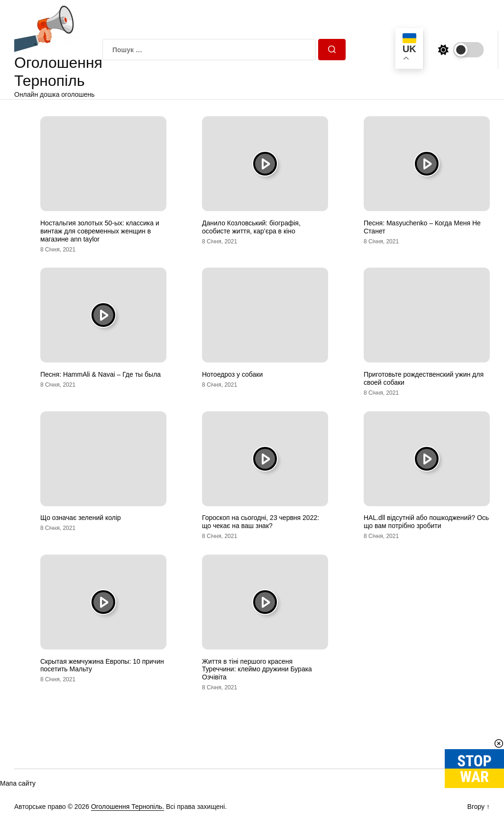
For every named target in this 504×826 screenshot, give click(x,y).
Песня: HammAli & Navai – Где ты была (101, 374)
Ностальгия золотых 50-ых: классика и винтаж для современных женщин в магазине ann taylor (100, 231)
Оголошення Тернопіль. (128, 807)
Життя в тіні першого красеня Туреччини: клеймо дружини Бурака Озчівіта (257, 669)
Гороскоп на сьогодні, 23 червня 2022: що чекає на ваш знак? (261, 522)
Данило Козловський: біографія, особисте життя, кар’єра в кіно (251, 227)
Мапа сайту (18, 783)
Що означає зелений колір (81, 518)
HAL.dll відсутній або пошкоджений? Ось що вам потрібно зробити (426, 522)
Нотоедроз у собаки (232, 374)
